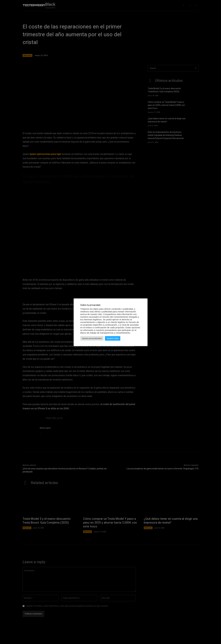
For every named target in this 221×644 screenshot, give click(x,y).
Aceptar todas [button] (113, 338)
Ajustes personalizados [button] (92, 338)
